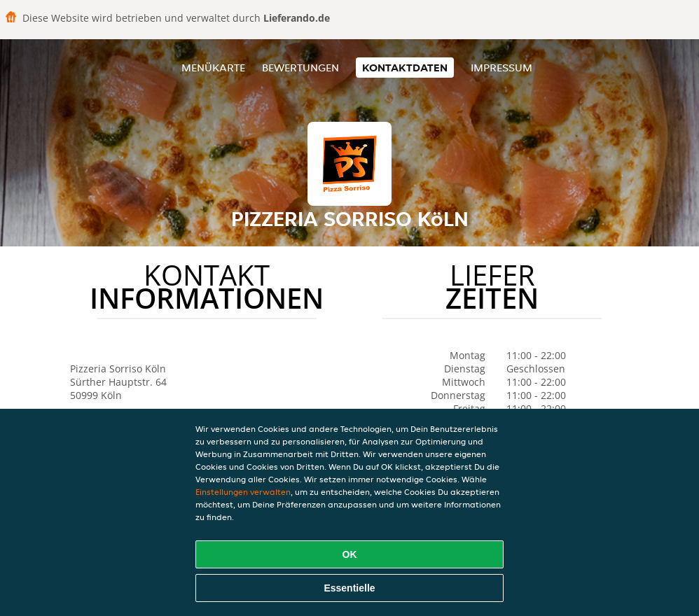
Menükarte (213, 68)
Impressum (501, 68)
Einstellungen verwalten (243, 492)
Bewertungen (300, 68)
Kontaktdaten (405, 68)
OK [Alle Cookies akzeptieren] (350, 554)
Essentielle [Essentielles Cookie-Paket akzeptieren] (349, 588)
